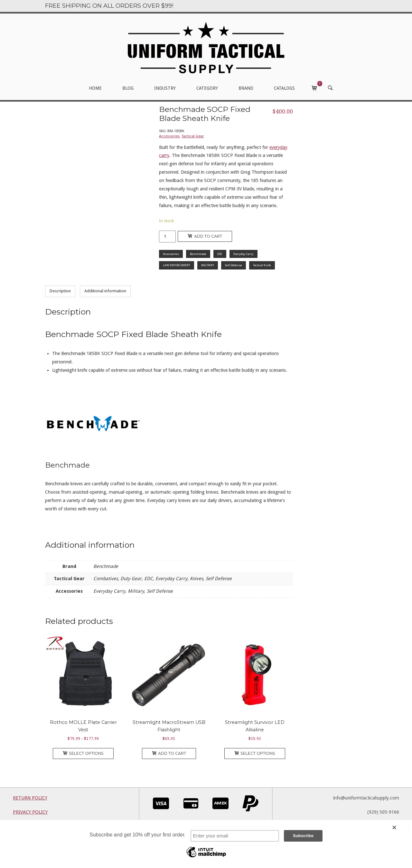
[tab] (60, 291)
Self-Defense (234, 265)
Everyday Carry (243, 254)
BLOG (128, 88)
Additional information (105, 291)
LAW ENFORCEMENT (177, 265)
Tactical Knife (262, 265)
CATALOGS (284, 88)
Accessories (169, 136)
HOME (95, 88)
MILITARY (208, 265)
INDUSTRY (165, 88)
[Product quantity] (167, 237)
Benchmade (198, 254)
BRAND (246, 88)
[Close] (399, 827)
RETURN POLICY (30, 798)
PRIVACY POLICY (30, 812)
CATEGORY (207, 88)
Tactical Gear (193, 136)
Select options (83, 753)
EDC (220, 254)
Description (60, 291)
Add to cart (205, 236)
